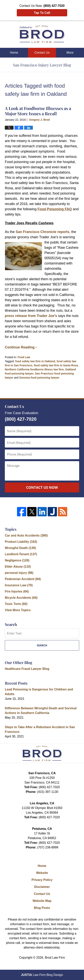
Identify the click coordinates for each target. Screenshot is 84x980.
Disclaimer (42, 887)
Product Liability (21, 542)
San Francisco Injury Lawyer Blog (42, 34)
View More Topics (18, 610)
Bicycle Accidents (21, 598)
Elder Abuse (18, 567)
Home (14, 53)
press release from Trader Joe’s (31, 316)
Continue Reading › (21, 347)
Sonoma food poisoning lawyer (39, 378)
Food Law (24, 357)
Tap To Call (42, 13)
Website (42, 873)
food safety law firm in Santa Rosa (56, 365)
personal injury (19, 573)
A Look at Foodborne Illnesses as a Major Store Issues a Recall (38, 111)
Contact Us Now (42, 487)
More (70, 53)
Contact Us (42, 53)
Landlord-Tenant (21, 554)
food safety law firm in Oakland (35, 361)
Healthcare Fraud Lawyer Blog (27, 669)
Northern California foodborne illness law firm (34, 369)
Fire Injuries (17, 591)
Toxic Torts (16, 604)
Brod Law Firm (55, 958)
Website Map (42, 901)
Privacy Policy (42, 880)
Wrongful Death (20, 548)
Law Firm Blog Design (42, 975)
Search (42, 645)
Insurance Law (19, 585)
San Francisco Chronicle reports (42, 232)
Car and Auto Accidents (26, 535)
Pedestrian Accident (23, 579)
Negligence (17, 560)
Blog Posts (42, 908)
